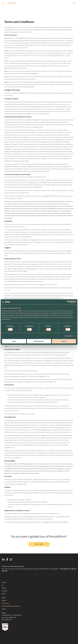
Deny (14, 341)
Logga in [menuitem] (4, 609)
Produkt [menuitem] (4, 582)
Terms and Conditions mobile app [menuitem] (11, 606)
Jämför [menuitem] (4, 594)
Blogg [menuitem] (3, 598)
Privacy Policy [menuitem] (6, 603)
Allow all (64, 341)
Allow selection (39, 341)
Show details (69, 336)
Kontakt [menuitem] (4, 588)
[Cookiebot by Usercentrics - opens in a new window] (68, 302)
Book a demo (39, 544)
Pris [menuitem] (3, 585)
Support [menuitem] (4, 601)
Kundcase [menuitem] (4, 591)
